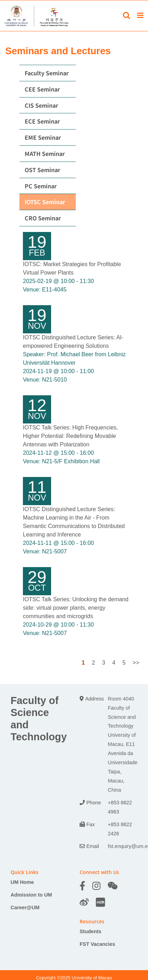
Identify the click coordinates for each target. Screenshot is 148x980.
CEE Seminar (42, 89)
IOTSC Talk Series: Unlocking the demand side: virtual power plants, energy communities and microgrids (76, 608)
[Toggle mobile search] (127, 15)
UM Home (22, 882)
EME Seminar (43, 137)
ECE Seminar (42, 121)
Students (91, 931)
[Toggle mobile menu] (141, 15)
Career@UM (25, 907)
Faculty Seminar (47, 73)
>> (136, 663)
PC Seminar (41, 186)
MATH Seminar (45, 153)
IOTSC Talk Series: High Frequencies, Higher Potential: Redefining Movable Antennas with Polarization (70, 436)
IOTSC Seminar (45, 202)
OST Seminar (42, 170)
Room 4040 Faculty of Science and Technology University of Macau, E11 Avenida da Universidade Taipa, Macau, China (123, 744)
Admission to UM (31, 895)
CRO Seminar (43, 218)
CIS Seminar (41, 105)
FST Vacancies (97, 944)
